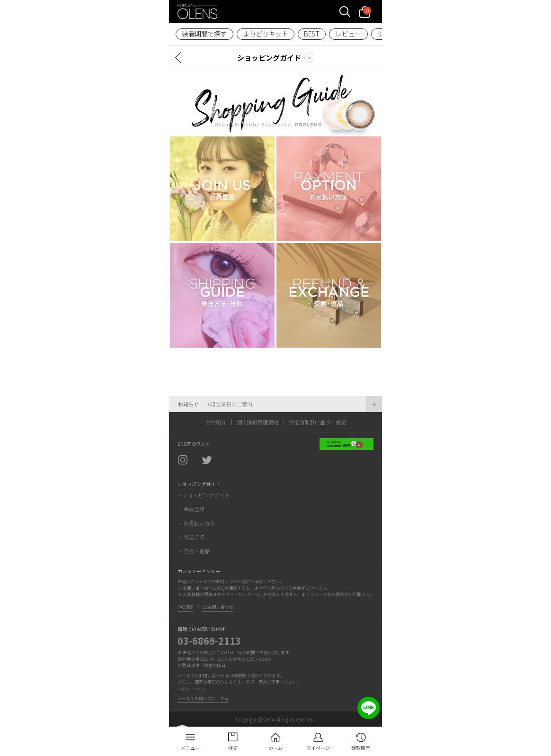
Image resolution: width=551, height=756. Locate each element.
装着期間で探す (204, 34)
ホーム (275, 748)
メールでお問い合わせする (203, 698)
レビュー (348, 34)
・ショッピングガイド (204, 495)
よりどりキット (265, 34)
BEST (311, 34)
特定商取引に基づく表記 (317, 422)
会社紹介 (216, 422)
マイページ (318, 748)
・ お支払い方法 (196, 523)
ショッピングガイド (269, 58)
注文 (233, 748)
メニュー (190, 748)
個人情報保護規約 (258, 422)
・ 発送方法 (191, 537)
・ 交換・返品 (194, 551)
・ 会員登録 (191, 509)
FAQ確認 (186, 607)
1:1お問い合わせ (218, 607)
